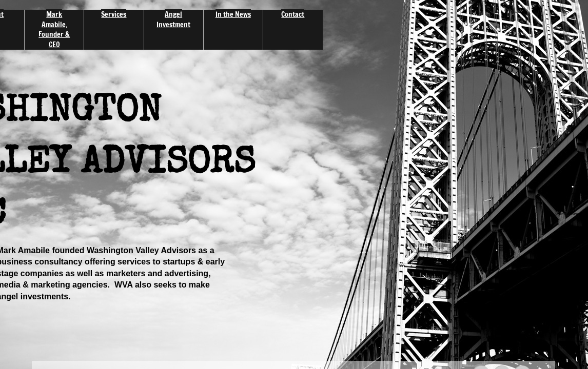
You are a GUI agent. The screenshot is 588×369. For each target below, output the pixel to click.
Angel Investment (173, 19)
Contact (293, 14)
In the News (233, 14)
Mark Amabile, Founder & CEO (54, 29)
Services (114, 14)
